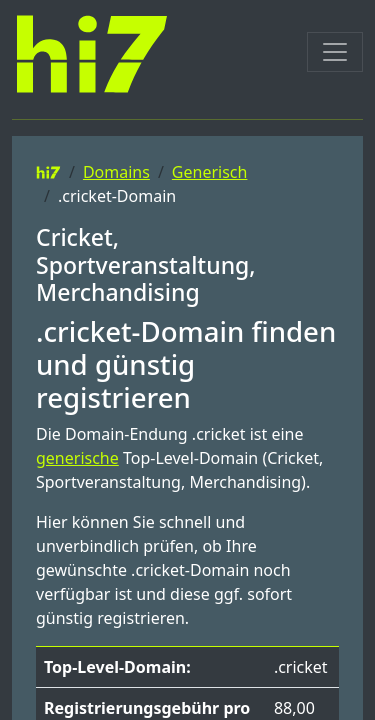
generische (77, 458)
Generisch (210, 172)
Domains (116, 172)
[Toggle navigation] (335, 52)
